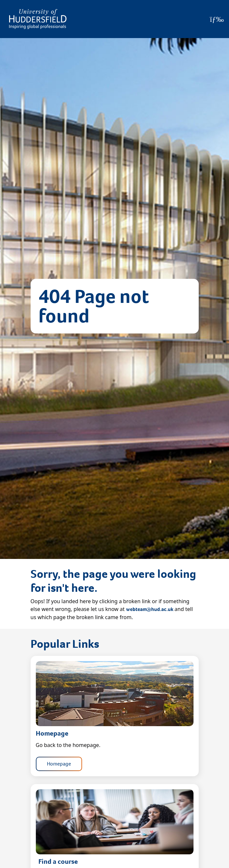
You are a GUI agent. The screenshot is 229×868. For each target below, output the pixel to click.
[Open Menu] (217, 19)
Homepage (59, 764)
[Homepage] (38, 19)
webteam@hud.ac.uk (150, 609)
